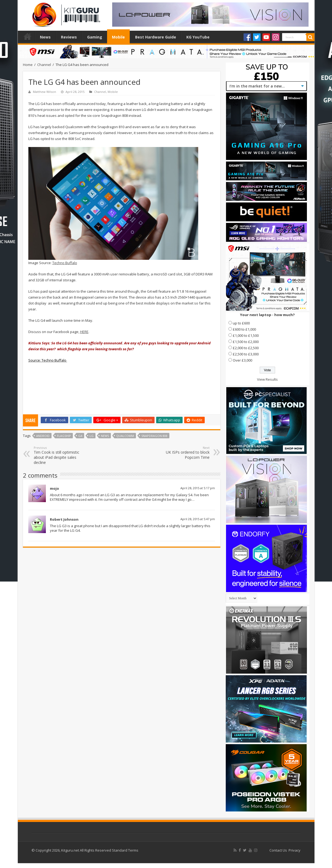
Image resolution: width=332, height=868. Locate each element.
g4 (80, 436)
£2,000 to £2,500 (246, 348)
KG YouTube (198, 37)
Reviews (69, 37)
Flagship (64, 436)
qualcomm (125, 436)
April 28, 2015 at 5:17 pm (198, 488)
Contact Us (278, 850)
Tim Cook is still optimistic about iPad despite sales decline (61, 455)
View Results (267, 379)
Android (43, 436)
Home (28, 36)
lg (92, 436)
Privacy (295, 850)
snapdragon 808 (154, 436)
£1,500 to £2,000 (246, 342)
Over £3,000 (242, 360)
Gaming (95, 37)
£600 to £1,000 (244, 329)
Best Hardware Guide (156, 37)
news (105, 436)
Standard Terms (125, 850)
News (45, 37)
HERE (84, 332)
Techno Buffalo (65, 263)
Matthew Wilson (45, 92)
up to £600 (241, 323)
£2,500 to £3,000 (246, 354)
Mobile (118, 37)
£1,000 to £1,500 (246, 335)
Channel (44, 65)
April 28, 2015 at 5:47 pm (198, 519)
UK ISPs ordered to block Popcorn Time (182, 453)
